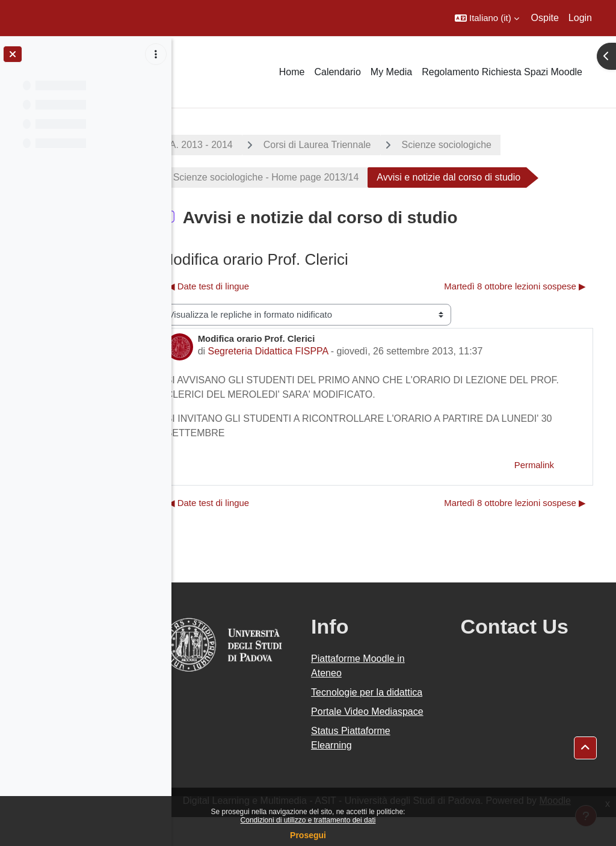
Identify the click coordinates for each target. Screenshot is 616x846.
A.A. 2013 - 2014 (230, 145)
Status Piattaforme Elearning (374, 767)
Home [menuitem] (292, 72)
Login (580, 18)
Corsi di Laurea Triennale (351, 145)
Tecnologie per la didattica (370, 699)
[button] (487, 18)
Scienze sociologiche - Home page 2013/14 (300, 177)
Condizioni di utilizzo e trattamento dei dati (308, 820)
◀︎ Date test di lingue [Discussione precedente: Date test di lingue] (242, 286)
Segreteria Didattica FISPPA (302, 351)
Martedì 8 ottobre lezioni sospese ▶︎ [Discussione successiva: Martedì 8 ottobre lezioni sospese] (515, 286)
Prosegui (308, 835)
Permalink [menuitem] (534, 465)
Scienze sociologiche (480, 145)
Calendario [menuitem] (337, 72)
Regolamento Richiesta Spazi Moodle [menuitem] (502, 72)
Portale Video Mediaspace (363, 733)
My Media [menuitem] (391, 72)
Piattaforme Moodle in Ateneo (381, 666)
